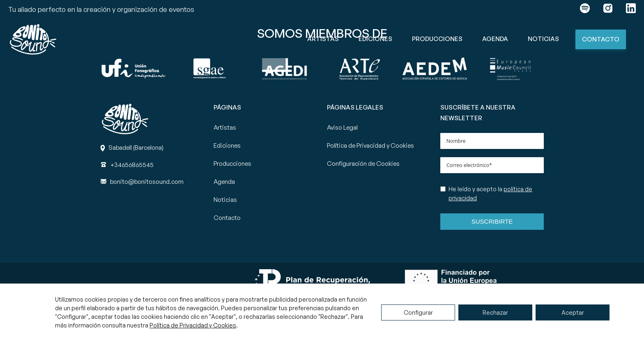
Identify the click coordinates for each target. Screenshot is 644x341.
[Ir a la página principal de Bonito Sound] (33, 39)
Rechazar (495, 312)
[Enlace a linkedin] (631, 10)
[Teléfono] (132, 165)
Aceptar (573, 312)
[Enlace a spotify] (585, 10)
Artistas (323, 39)
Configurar (418, 312)
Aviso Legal (342, 127)
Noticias (543, 39)
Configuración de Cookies (363, 164)
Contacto (601, 39)
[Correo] (147, 182)
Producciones (437, 39)
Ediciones (375, 39)
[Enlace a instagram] (608, 10)
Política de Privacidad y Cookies (370, 145)
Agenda (495, 39)
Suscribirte (492, 221)
